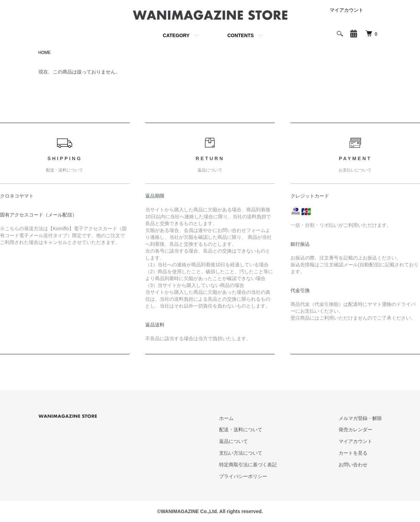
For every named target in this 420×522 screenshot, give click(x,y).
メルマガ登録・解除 (360, 418)
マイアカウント (347, 10)
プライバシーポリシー (243, 476)
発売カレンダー (355, 430)
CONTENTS (241, 35)
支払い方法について (241, 453)
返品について (234, 441)
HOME (45, 53)
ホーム (226, 418)
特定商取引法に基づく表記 (248, 465)
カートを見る (353, 453)
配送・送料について (241, 430)
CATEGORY (176, 35)
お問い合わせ (353, 465)
